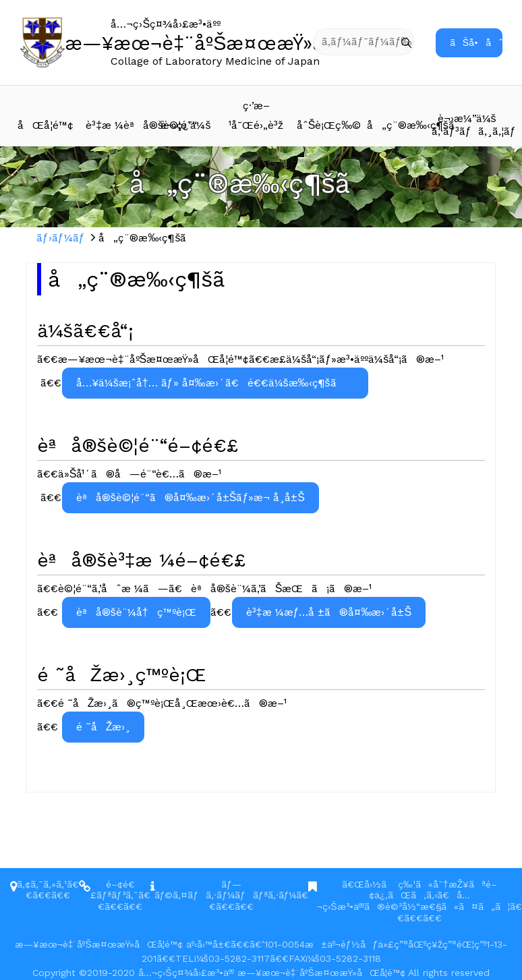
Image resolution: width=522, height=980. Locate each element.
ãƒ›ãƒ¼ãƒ (62, 238)
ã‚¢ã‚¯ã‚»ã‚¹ (42, 884)
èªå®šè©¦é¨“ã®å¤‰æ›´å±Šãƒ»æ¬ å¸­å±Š (191, 497)
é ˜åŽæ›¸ (104, 727)
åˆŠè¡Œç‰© (329, 125)
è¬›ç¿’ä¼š (185, 125)
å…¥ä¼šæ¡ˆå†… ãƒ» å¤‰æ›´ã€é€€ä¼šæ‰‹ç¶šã (215, 383)
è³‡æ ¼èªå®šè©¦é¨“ (118, 125)
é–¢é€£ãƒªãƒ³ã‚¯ (114, 890)
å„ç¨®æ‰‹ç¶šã (399, 125)
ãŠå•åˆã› (476, 42)
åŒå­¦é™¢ (46, 125)
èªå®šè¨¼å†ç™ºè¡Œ (136, 612)
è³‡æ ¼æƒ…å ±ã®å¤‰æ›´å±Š (329, 612)
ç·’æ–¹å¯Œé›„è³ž (256, 115)
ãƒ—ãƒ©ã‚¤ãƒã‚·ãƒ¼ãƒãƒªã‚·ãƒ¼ (226, 890)
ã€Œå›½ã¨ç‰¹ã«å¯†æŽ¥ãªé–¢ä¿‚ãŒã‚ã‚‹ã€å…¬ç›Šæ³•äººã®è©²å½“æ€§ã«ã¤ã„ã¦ (413, 896)
